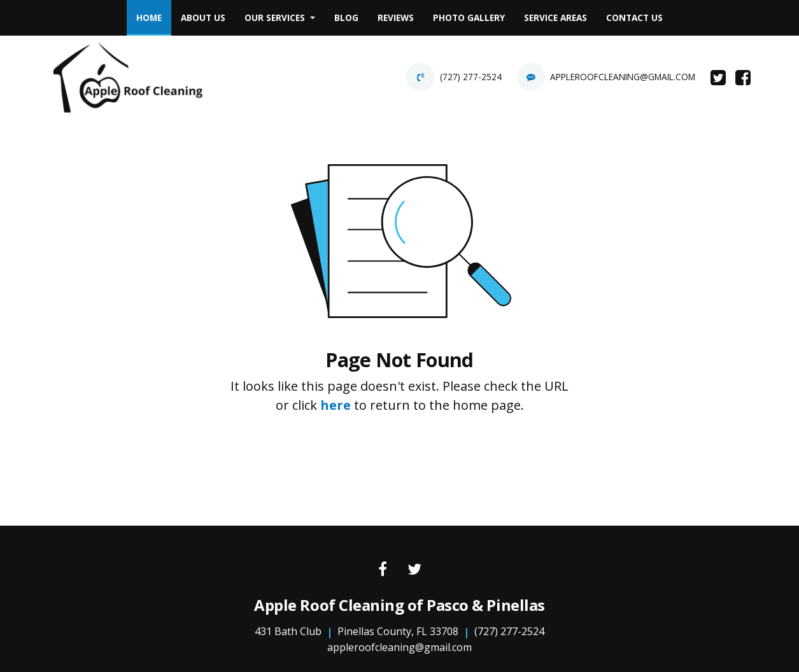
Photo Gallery (469, 17)
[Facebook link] (383, 570)
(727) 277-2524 (471, 77)
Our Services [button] (276, 17)
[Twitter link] (414, 570)
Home (154, 14)
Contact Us (634, 17)
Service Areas (555, 17)
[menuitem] (149, 18)
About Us (203, 17)
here (336, 405)
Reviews (396, 17)
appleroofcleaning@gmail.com (623, 77)
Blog (346, 17)
